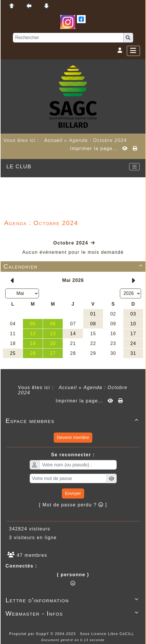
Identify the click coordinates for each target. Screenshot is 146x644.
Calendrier (74, 266)
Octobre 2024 (71, 243)
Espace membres (73, 421)
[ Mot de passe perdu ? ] (73, 505)
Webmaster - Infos (73, 613)
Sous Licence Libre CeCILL (108, 634)
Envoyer (73, 493)
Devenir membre (73, 437)
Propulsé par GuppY (30, 634)
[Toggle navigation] (134, 167)
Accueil (53, 140)
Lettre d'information (73, 600)
